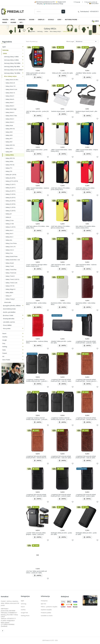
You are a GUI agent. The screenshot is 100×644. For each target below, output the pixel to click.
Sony (4, 343)
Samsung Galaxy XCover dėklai (13, 70)
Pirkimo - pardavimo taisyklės (49, 607)
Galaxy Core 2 (10, 250)
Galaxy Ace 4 (9, 230)
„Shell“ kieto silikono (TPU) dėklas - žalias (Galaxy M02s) (38, 227)
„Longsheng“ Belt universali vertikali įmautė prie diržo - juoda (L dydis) (86, 495)
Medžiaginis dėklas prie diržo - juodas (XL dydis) (86, 534)
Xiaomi (4, 333)
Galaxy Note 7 (10, 102)
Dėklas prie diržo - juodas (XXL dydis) (62, 73)
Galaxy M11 (9, 139)
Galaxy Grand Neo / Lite (13, 260)
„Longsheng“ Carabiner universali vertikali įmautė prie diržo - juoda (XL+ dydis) (37, 380)
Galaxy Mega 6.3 (11, 289)
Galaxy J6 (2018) (10, 178)
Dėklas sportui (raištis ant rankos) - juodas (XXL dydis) (36, 74)
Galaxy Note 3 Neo (11, 116)
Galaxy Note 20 (10, 83)
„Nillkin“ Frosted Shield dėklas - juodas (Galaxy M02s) (37, 150)
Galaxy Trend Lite (11, 273)
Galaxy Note (9, 125)
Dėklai (5, 53)
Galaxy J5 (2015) (10, 197)
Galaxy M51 (9, 152)
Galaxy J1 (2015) (10, 227)
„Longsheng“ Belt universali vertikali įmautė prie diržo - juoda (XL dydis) (61, 495)
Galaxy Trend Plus (11, 270)
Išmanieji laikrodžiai (9, 319)
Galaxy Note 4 (10, 112)
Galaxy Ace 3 (9, 233)
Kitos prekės (7, 328)
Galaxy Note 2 (10, 122)
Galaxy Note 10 (10, 93)
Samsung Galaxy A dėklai (11, 60)
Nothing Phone (25, 616)
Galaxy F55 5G (10, 165)
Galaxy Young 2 (10, 299)
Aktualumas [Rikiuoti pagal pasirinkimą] (87, 41)
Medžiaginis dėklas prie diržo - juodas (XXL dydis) (61, 534)
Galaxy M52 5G (10, 158)
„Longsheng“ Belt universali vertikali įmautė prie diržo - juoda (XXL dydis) (36, 495)
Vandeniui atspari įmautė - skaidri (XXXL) (62, 111)
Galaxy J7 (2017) (10, 184)
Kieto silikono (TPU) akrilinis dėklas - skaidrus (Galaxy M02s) (86, 227)
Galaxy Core (9, 253)
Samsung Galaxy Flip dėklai (12, 66)
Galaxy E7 (9, 296)
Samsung (5, 50)
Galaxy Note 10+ (11, 86)
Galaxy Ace (9, 240)
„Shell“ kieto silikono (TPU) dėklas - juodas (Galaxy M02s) (61, 189)
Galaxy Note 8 (10, 99)
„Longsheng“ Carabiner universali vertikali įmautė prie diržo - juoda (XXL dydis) (37, 419)
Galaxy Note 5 (10, 106)
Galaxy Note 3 (10, 119)
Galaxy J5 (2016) (10, 201)
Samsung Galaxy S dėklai (11, 57)
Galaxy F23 (9, 171)
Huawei (5, 353)
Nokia (4, 350)
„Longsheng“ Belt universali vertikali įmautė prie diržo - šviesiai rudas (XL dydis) (36, 457)
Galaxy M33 (9, 135)
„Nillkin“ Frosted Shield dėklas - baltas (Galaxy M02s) (61, 150)
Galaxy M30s (9, 161)
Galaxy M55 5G (10, 129)
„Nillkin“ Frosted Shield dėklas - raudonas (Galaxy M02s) (38, 189)
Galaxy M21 (9, 142)
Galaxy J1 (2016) (10, 207)
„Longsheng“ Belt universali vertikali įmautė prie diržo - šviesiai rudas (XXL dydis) (86, 419)
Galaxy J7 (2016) (10, 194)
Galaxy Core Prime (11, 243)
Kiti (3, 356)
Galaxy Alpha (9, 292)
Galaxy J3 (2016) (10, 204)
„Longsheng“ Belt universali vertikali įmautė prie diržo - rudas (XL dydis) (86, 457)
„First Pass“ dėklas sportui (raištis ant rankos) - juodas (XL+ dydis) (36, 572)
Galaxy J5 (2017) (10, 188)
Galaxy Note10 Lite (11, 89)
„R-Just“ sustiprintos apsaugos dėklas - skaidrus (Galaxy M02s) (37, 265)
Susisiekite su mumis (47, 616)
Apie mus (43, 604)
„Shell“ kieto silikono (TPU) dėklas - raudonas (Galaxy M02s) (85, 189)
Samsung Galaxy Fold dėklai (12, 63)
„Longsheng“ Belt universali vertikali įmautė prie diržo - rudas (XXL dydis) (61, 457)
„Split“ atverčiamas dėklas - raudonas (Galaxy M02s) (86, 265)
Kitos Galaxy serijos (10, 76)
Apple (4, 47)
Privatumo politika (46, 613)
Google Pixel (24, 613)
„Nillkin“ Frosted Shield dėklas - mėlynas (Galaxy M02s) (87, 150)
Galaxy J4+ (9, 214)
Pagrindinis (7, 42)
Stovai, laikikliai (7, 325)
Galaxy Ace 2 (9, 237)
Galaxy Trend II (10, 276)
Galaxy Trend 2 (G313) (12, 279)
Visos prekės (6, 360)
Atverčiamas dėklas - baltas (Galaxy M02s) (61, 304)
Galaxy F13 (9, 168)
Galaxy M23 (9, 132)
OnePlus (5, 337)
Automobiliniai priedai (9, 309)
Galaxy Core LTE (11, 247)
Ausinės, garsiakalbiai (9, 312)
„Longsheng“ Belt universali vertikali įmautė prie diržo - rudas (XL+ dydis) (61, 380)
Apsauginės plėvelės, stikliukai (12, 305)
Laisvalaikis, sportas (9, 322)
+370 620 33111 (94, 12)
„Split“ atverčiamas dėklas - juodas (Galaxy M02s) (61, 265)
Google (5, 340)
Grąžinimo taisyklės (46, 610)
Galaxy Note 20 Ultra (12, 80)
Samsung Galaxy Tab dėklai (12, 73)
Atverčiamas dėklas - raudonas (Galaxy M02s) (37, 342)
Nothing (5, 347)
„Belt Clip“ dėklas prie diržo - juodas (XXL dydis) (37, 112)
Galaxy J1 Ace (10, 220)
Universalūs (8, 302)
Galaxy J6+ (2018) (11, 174)
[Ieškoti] (48, 12)
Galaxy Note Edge (11, 109)
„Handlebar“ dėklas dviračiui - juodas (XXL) (86, 74)
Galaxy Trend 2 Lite (11, 283)
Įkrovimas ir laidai (8, 315)
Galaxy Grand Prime (12, 256)
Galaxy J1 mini (10, 224)
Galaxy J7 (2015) (10, 211)
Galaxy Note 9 (10, 96)
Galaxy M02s (10, 155)
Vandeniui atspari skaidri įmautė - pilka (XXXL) (86, 112)
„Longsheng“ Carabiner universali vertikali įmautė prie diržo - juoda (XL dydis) (61, 419)
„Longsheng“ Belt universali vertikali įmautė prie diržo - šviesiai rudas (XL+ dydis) (86, 380)
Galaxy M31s (9, 148)
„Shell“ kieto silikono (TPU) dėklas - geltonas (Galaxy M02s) (61, 227)
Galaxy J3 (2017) (10, 191)
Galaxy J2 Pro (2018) (12, 181)
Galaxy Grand (10, 263)
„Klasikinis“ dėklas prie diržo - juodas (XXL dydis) (61, 342)
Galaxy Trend (10, 266)
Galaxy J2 (8, 217)
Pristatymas (44, 601)
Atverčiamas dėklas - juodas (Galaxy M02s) (36, 304)
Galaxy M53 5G (10, 145)
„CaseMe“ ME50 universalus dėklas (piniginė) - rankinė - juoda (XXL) (36, 534)
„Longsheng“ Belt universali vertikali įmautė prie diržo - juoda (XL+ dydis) (86, 342)
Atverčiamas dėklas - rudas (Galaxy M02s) (85, 304)
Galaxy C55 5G (10, 286)
